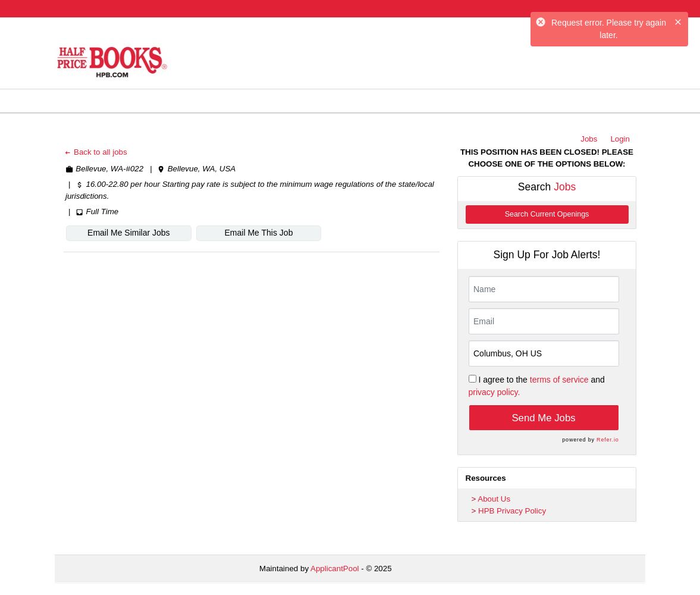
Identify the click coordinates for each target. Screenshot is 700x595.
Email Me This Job (259, 233)
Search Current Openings (547, 214)
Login (620, 139)
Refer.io (608, 440)
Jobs (589, 139)
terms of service (559, 380)
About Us (494, 499)
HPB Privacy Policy (512, 511)
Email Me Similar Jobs (128, 233)
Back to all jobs (95, 152)
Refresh (427, 569)
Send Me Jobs (543, 418)
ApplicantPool (335, 569)
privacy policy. (495, 392)
